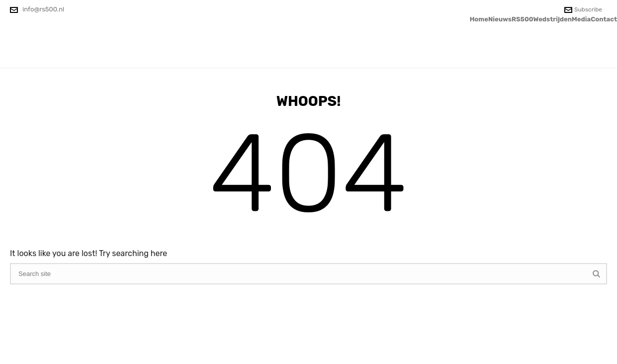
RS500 (523, 19)
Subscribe (583, 9)
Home (479, 19)
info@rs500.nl (43, 9)
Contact (604, 19)
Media (581, 19)
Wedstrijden (553, 19)
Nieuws (500, 19)
